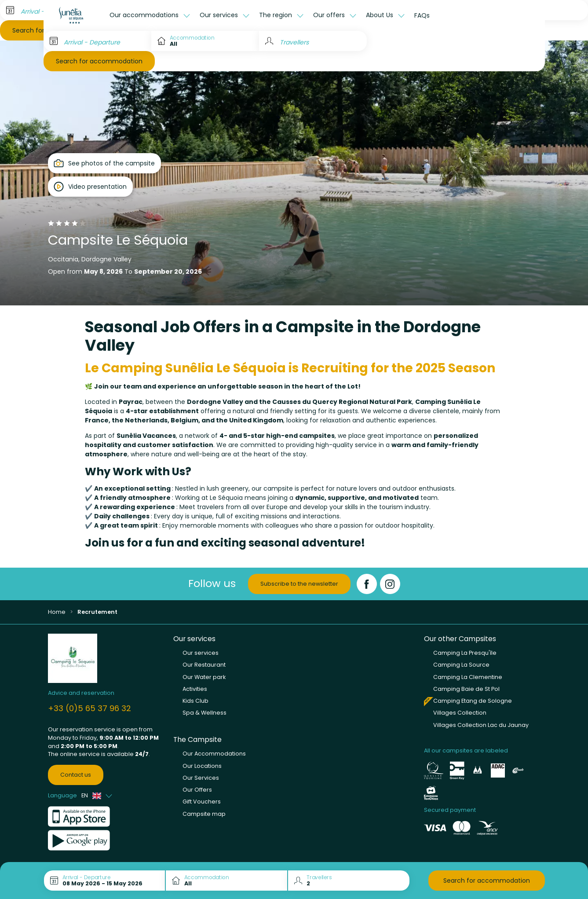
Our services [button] (220, 15)
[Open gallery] (104, 163)
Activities (195, 689)
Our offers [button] (330, 15)
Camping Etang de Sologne (473, 701)
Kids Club (195, 701)
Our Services (201, 778)
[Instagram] (390, 584)
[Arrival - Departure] (97, 41)
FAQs (422, 15)
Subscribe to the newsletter (299, 584)
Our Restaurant (204, 665)
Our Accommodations (214, 754)
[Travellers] (313, 41)
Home (57, 612)
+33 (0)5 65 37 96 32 (89, 708)
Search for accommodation (99, 61)
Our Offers (197, 790)
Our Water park (204, 677)
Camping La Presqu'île (465, 653)
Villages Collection (460, 713)
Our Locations (202, 766)
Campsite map (204, 814)
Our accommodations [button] (145, 15)
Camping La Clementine (468, 677)
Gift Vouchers (202, 802)
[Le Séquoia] (74, 15)
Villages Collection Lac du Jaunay (481, 725)
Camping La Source (461, 665)
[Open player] (90, 187)
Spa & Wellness (205, 713)
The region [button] (276, 15)
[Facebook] (367, 584)
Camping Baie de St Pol (466, 689)
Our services (201, 653)
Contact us (76, 775)
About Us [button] (380, 15)
